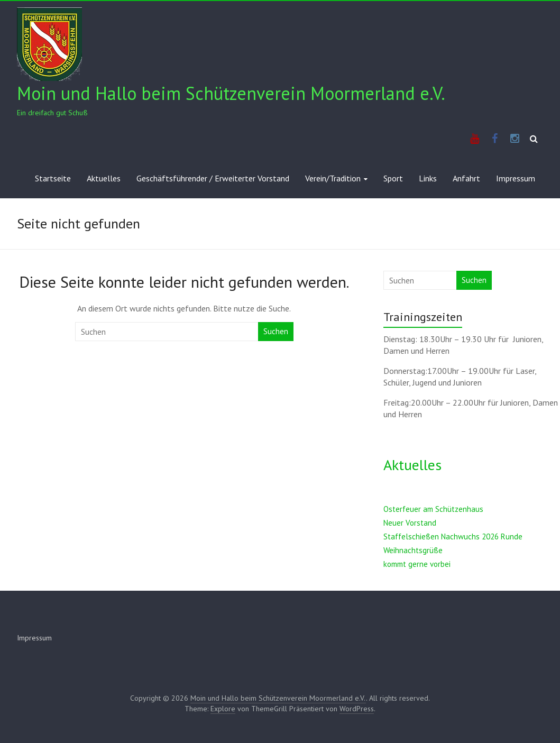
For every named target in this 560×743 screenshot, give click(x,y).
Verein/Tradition (333, 178)
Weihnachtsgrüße (413, 550)
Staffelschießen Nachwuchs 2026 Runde (453, 536)
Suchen (276, 331)
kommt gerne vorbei (417, 564)
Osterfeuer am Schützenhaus (433, 509)
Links (428, 178)
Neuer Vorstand (410, 523)
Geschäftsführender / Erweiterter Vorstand (213, 178)
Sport (393, 178)
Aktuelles (104, 178)
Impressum (516, 178)
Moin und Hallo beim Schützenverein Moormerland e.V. (231, 93)
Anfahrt (466, 178)
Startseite (53, 178)
